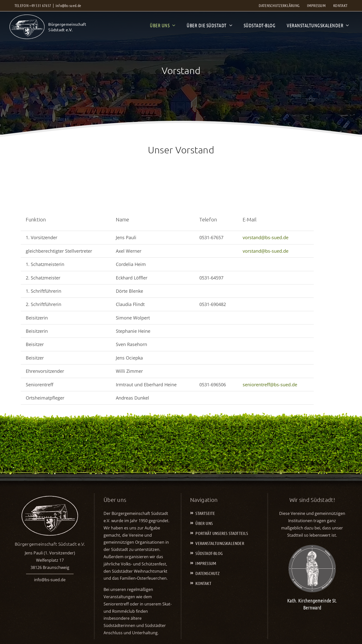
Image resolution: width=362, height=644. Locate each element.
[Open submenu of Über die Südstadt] (230, 25)
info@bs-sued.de (68, 5)
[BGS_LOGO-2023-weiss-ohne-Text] (27, 17)
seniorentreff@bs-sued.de (270, 385)
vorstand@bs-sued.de (266, 237)
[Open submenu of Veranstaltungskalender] (346, 25)
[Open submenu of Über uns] (172, 25)
